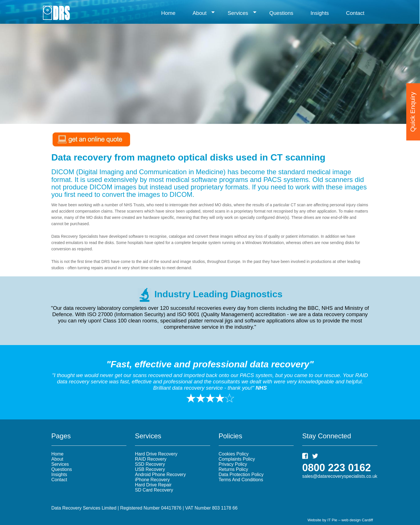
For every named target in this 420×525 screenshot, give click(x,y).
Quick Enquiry (413, 107)
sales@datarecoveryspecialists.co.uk (340, 476)
